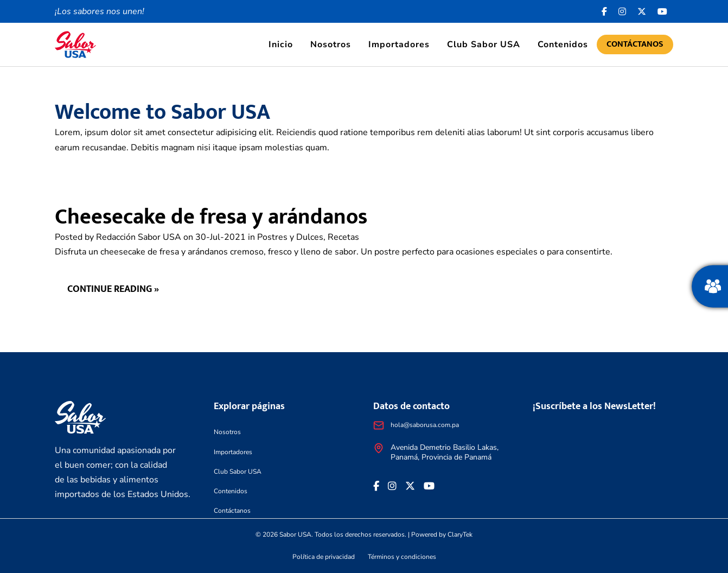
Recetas (343, 237)
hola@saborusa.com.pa (425, 425)
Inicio (281, 44)
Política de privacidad (324, 557)
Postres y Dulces (290, 237)
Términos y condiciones (402, 557)
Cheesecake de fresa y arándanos (211, 217)
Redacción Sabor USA (139, 237)
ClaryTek (460, 534)
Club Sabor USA (484, 44)
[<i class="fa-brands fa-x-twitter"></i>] (642, 11)
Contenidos (563, 44)
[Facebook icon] (605, 11)
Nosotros (331, 44)
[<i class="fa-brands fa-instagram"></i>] (622, 11)
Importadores (399, 44)
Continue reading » (113, 289)
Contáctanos (635, 44)
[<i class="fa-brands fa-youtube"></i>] (663, 11)
